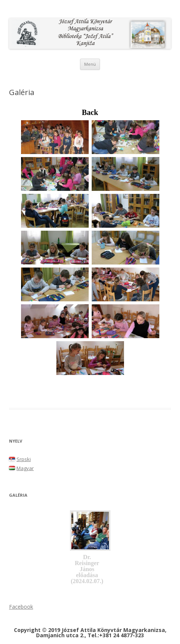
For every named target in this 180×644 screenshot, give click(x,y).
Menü (90, 64)
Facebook (21, 607)
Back (90, 112)
